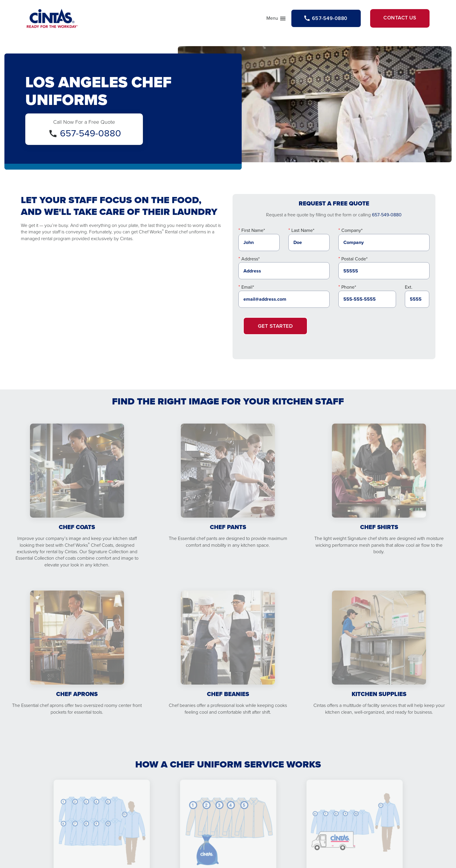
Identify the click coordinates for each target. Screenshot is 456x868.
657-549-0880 (91, 134)
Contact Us (398, 19)
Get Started (275, 327)
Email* (248, 288)
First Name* (253, 232)
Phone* (349, 288)
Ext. (409, 288)
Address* (250, 260)
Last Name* (303, 232)
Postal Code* (354, 260)
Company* (352, 232)
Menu (269, 20)
